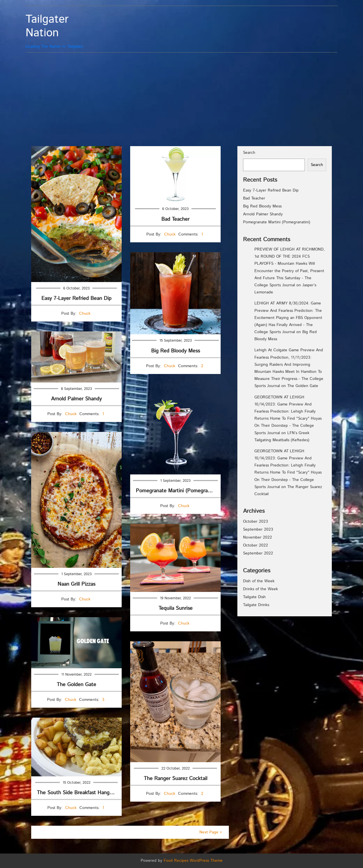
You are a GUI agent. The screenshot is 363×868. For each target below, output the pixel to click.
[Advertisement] (181, 98)
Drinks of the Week (260, 589)
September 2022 (258, 553)
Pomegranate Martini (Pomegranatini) (178, 491)
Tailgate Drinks (256, 605)
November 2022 (258, 537)
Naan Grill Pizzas (76, 584)
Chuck (85, 314)
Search (249, 153)
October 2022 (256, 545)
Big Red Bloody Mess (176, 351)
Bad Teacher (175, 219)
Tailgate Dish (254, 597)
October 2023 (256, 522)
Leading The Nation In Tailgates (65, 31)
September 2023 (258, 529)
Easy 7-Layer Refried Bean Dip (76, 299)
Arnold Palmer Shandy (76, 399)
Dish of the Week (259, 581)
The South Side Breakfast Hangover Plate (79, 793)
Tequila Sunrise (176, 608)
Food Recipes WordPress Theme (193, 861)
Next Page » (211, 832)
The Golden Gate (76, 685)
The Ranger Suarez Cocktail (176, 779)
